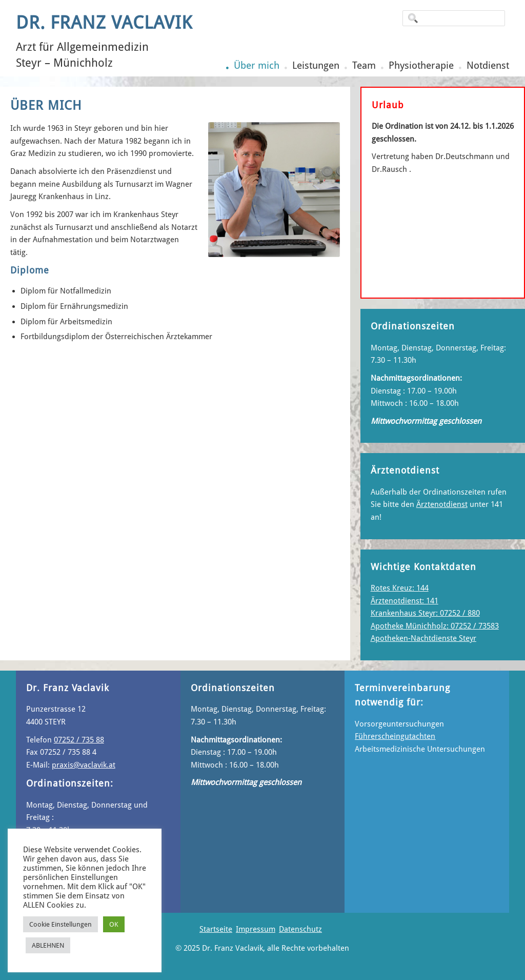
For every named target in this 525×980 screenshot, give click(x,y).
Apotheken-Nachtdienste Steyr (423, 638)
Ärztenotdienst (442, 504)
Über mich (257, 65)
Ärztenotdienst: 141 (405, 601)
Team (364, 65)
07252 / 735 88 (79, 740)
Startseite (216, 929)
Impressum (256, 929)
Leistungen (316, 65)
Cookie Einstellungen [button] (60, 924)
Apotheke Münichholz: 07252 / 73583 (435, 626)
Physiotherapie (421, 65)
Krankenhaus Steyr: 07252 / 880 (425, 613)
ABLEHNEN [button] (48, 945)
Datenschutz (300, 929)
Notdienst (488, 65)
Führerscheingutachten (395, 736)
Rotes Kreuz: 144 (400, 588)
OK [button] (114, 924)
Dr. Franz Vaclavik (104, 23)
